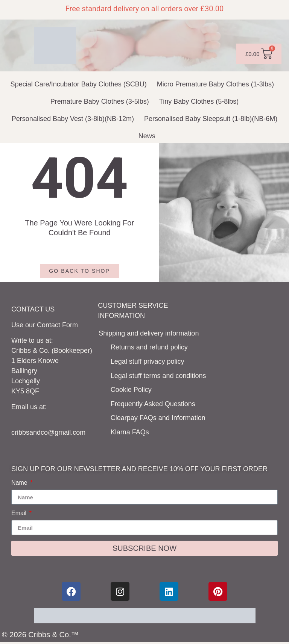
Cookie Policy (131, 390)
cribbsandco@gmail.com (48, 432)
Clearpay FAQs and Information (158, 418)
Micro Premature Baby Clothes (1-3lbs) (215, 84)
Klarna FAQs (130, 432)
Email (20, 513)
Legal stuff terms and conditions (158, 376)
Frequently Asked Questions (153, 404)
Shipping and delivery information (149, 333)
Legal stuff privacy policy (148, 361)
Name (20, 483)
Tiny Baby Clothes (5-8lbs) (199, 101)
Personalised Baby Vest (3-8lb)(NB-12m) (73, 119)
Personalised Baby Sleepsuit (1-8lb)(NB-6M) (211, 119)
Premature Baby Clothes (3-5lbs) (100, 101)
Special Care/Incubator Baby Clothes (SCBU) (79, 84)
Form (70, 325)
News (147, 136)
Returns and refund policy (149, 347)
